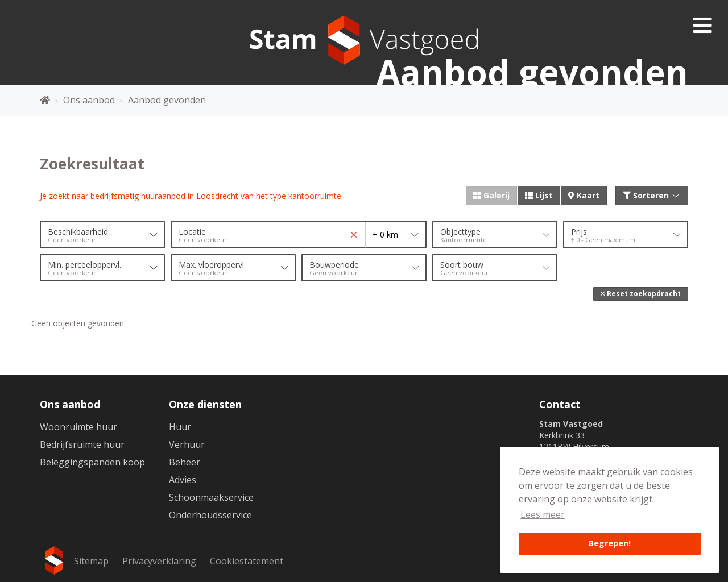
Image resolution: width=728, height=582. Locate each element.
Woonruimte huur (78, 427)
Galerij (491, 195)
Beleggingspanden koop (92, 462)
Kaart (584, 195)
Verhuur (187, 444)
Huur (180, 427)
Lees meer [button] (543, 514)
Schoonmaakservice (211, 497)
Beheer (185, 462)
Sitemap (91, 561)
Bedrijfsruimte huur (82, 444)
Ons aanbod (70, 404)
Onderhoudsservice (210, 515)
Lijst (539, 195)
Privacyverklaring (159, 561)
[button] (641, 294)
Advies (183, 480)
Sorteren (652, 195)
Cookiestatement (247, 561)
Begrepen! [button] (610, 543)
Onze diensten (205, 404)
